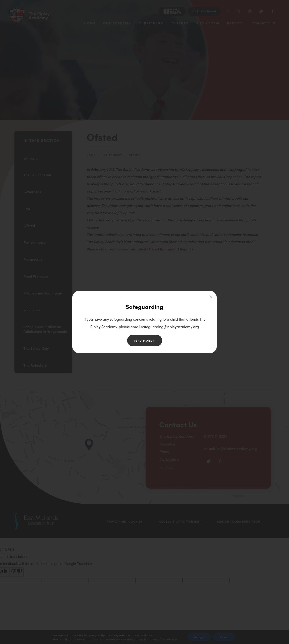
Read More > (145, 341)
